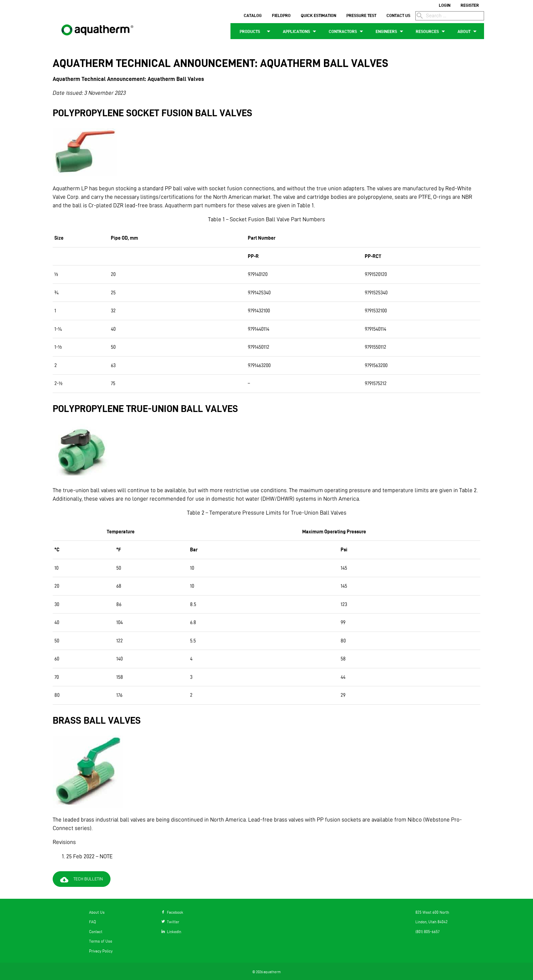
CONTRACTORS (347, 31)
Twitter (170, 922)
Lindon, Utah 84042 (432, 922)
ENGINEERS (391, 31)
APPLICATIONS (301, 31)
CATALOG (253, 15)
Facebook (172, 912)
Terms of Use (101, 941)
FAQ (92, 922)
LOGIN (445, 5)
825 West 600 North (432, 912)
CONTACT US (398, 15)
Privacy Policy (101, 951)
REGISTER (470, 5)
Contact (96, 932)
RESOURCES (432, 31)
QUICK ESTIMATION (319, 15)
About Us (97, 912)
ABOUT (468, 31)
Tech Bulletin (83, 880)
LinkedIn (171, 932)
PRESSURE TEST (361, 15)
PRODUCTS (254, 31)
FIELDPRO (281, 15)
